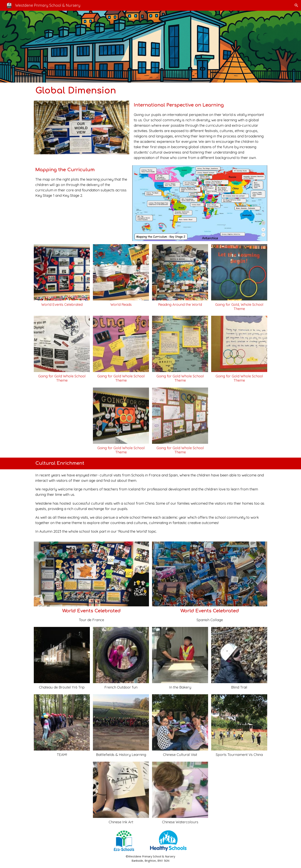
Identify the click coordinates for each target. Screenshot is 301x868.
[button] (296, 5)
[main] (151, 91)
